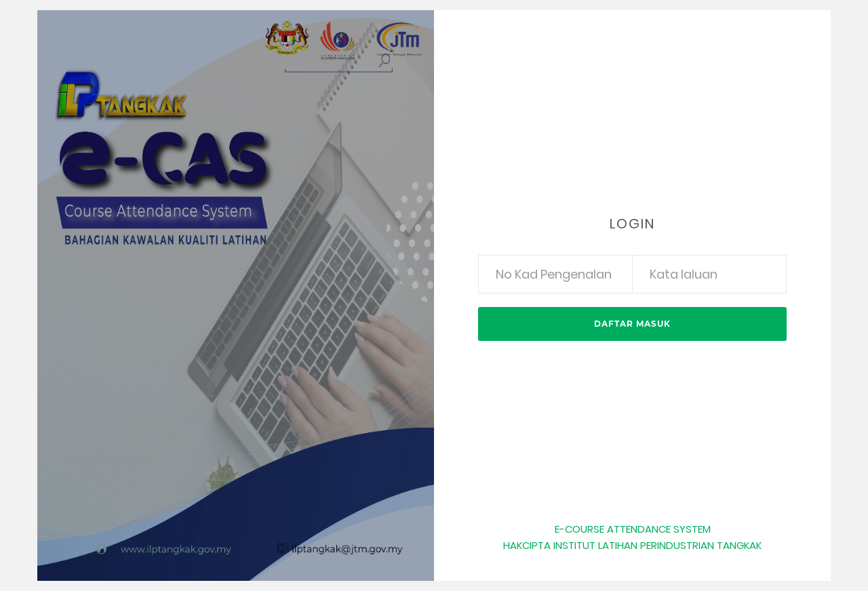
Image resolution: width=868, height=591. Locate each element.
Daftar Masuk (632, 324)
